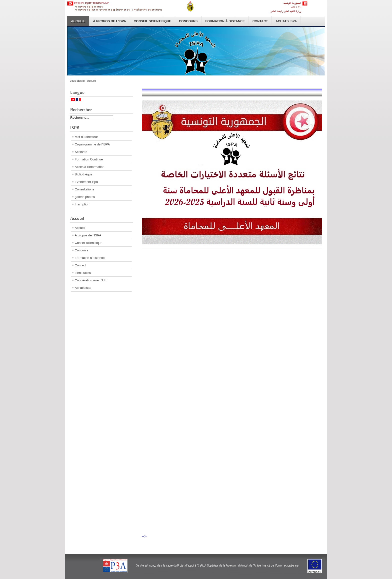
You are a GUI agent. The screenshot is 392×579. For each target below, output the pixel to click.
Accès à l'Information (89, 167)
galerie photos (85, 197)
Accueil (78, 21)
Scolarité (81, 152)
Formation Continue (89, 159)
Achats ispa (286, 21)
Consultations (84, 189)
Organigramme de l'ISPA (92, 144)
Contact (260, 21)
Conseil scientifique (152, 21)
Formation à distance (225, 21)
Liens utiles (83, 273)
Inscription (82, 204)
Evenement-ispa (86, 182)
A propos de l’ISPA (88, 235)
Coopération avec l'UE (91, 280)
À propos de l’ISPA (109, 21)
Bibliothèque (83, 174)
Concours (188, 21)
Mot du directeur (86, 137)
